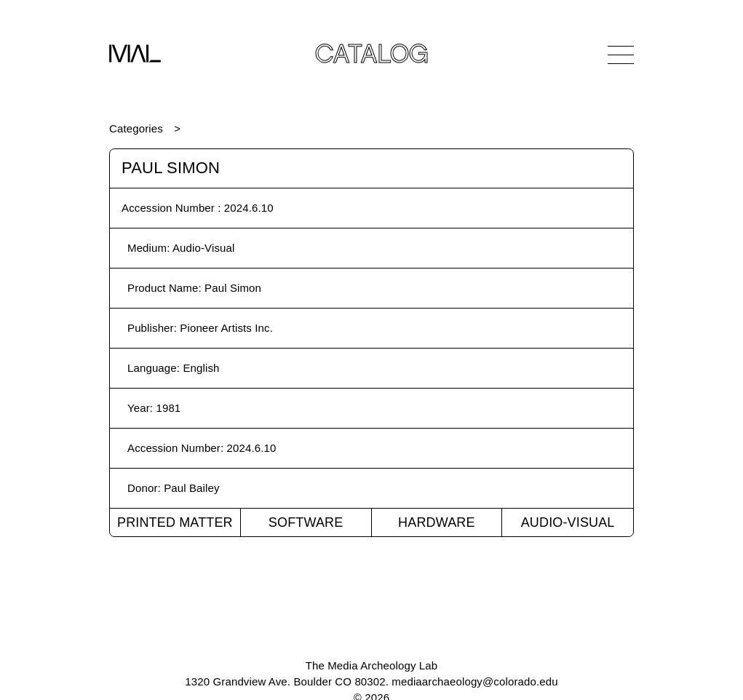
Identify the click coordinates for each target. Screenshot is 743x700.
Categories (136, 128)
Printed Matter (175, 522)
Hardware (437, 522)
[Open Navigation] (621, 55)
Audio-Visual (568, 522)
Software (306, 522)
